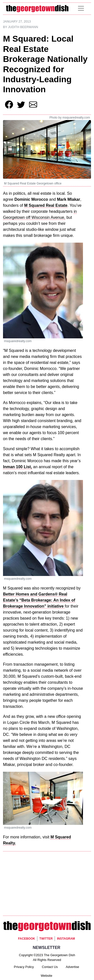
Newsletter (46, 948)
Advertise (72, 967)
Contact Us (50, 967)
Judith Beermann (23, 27)
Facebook (27, 939)
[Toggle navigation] (81, 8)
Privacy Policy (24, 967)
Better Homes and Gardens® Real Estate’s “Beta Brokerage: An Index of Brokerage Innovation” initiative (39, 600)
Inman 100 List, (18, 467)
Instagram (66, 939)
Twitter (46, 939)
